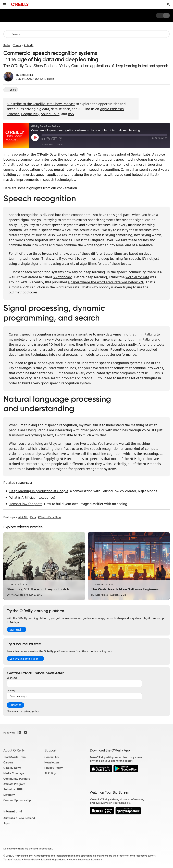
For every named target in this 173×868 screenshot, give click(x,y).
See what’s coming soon (24, 659)
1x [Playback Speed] (54, 139)
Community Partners (17, 779)
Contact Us (52, 757)
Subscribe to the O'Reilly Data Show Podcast (41, 104)
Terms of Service (12, 860)
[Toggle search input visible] (169, 4)
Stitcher (13, 114)
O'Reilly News (12, 768)
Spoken (137, 154)
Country (11, 690)
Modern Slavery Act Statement (85, 860)
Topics (17, 45)
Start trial (15, 629)
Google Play (30, 114)
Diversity (9, 795)
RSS (71, 114)
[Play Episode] (35, 137)
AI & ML (29, 45)
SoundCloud (50, 114)
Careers (8, 763)
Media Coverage (14, 773)
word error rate (137, 277)
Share (60, 144)
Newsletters (52, 763)
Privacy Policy (54, 768)
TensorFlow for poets (26, 504)
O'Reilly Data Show (50, 517)
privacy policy (31, 711)
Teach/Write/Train (15, 757)
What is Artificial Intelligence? (32, 497)
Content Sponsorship (17, 800)
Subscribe (47, 144)
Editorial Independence (53, 860)
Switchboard (63, 277)
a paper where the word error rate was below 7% (106, 282)
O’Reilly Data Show (51, 154)
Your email (13, 677)
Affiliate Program (14, 784)
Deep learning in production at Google (39, 491)
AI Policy (50, 773)
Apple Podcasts (112, 109)
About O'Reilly (14, 750)
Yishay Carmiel (98, 154)
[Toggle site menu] (4, 4)
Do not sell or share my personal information (28, 849)
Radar (7, 45)
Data (33, 517)
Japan (7, 823)
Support (50, 750)
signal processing (77, 349)
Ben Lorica (26, 75)
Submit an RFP (13, 789)
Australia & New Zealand (19, 818)
